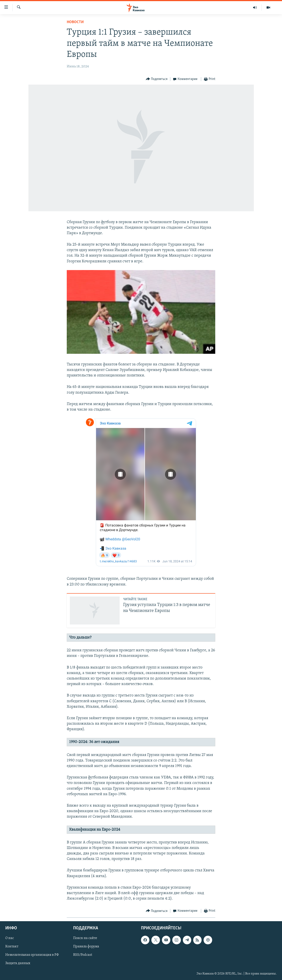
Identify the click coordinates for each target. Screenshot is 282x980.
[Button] (157, 79)
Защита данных (18, 963)
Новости (75, 22)
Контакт (12, 947)
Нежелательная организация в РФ (32, 955)
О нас (10, 938)
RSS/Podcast (83, 955)
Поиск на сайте (85, 938)
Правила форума (86, 947)
